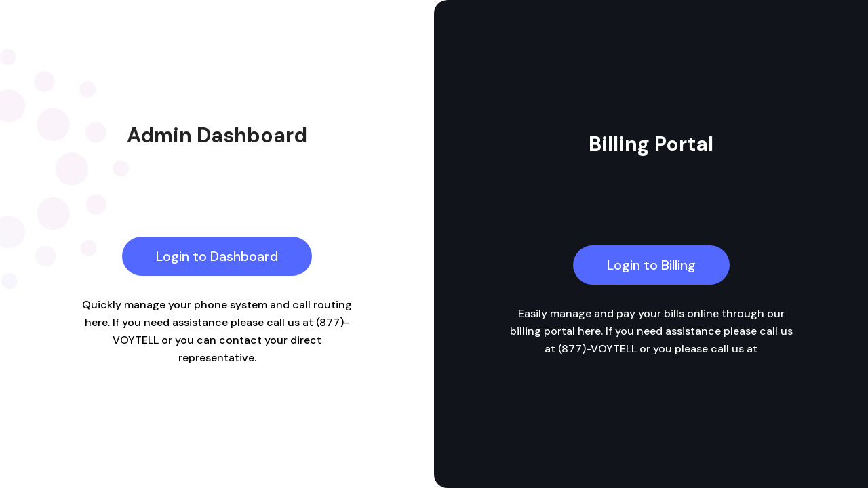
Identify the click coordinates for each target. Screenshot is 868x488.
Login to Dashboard (217, 256)
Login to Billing (651, 265)
